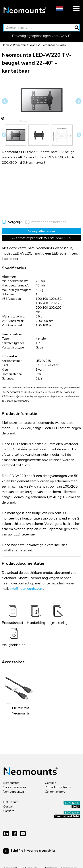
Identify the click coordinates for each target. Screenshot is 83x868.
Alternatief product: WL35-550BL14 (42, 238)
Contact (8, 807)
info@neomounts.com (26, 589)
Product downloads (58, 787)
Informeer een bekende (46, 222)
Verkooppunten (14, 792)
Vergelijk (15, 222)
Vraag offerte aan (41, 231)
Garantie (51, 783)
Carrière (9, 811)
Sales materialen (15, 787)
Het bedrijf (10, 802)
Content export (55, 792)
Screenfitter (11, 783)
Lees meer (12, 259)
